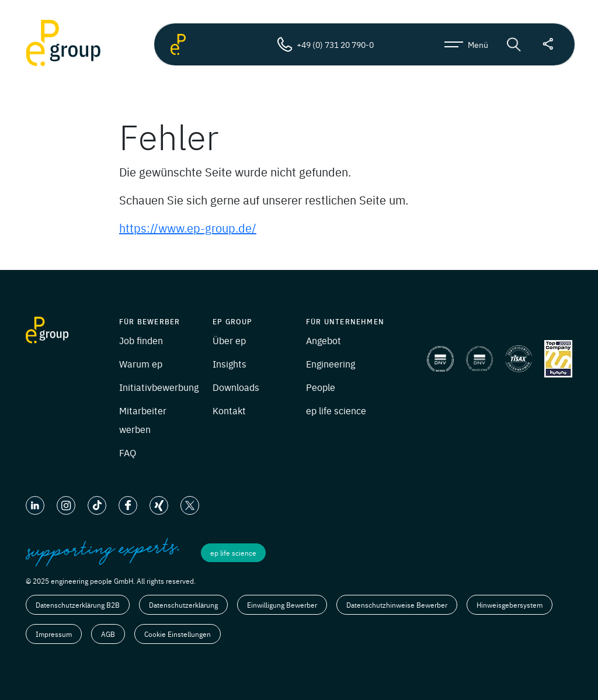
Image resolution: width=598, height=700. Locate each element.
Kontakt (229, 410)
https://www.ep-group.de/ (188, 228)
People (321, 387)
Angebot (324, 340)
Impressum (54, 634)
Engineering (331, 363)
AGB (108, 634)
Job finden (141, 340)
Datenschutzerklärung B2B (78, 605)
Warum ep (141, 363)
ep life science (336, 410)
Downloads (236, 387)
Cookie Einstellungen (178, 634)
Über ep (229, 340)
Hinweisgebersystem (510, 605)
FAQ (128, 452)
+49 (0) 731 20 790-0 (325, 44)
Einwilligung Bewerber (282, 605)
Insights (230, 363)
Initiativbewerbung (159, 387)
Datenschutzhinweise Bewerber (397, 605)
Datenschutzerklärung (183, 605)
